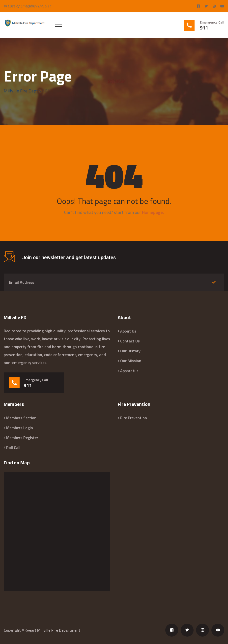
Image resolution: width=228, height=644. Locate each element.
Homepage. (153, 212)
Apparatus (129, 371)
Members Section (21, 418)
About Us (128, 331)
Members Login (20, 428)
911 (204, 28)
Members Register (22, 438)
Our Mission (131, 361)
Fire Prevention (134, 418)
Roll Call (13, 448)
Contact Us (130, 341)
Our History (130, 351)
